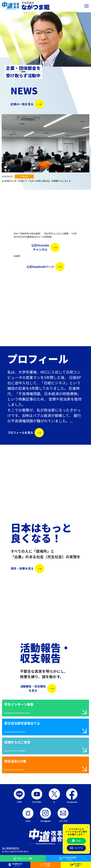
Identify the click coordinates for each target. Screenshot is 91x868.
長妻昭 (17, 256)
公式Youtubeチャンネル (40, 247)
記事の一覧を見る (22, 104)
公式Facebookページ (40, 267)
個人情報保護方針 (11, 848)
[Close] (87, 827)
